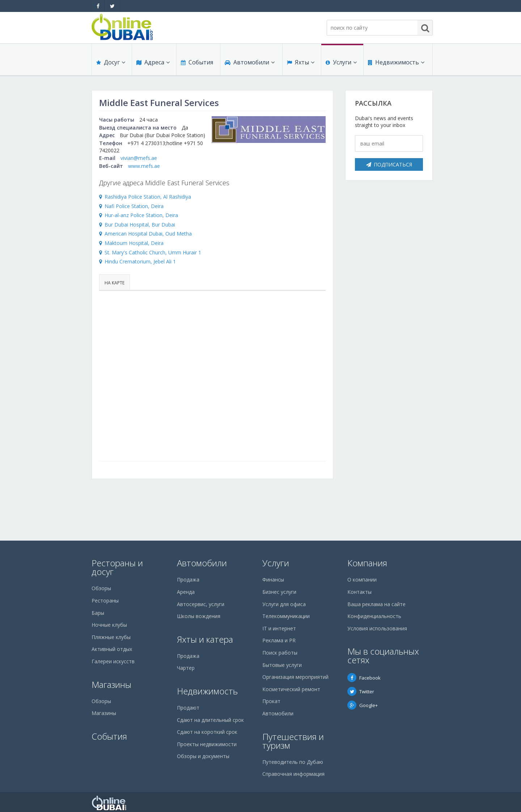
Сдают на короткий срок (207, 732)
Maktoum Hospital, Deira (134, 243)
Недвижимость (396, 62)
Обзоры (101, 588)
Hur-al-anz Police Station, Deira (141, 215)
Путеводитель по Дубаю (293, 762)
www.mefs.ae (144, 166)
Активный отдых (112, 649)
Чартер (186, 668)
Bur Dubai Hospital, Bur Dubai (140, 225)
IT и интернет (279, 628)
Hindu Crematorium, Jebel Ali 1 (140, 261)
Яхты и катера (205, 639)
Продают (188, 708)
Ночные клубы (109, 625)
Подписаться (389, 164)
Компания (367, 563)
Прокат (271, 701)
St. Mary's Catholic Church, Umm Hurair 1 (153, 252)
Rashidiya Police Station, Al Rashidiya (148, 197)
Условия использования (377, 628)
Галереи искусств (113, 661)
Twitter (361, 692)
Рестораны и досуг (117, 567)
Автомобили (250, 62)
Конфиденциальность (374, 616)
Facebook (364, 678)
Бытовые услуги (282, 665)
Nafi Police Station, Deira (134, 206)
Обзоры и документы (203, 756)
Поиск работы (280, 653)
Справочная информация (293, 774)
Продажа (188, 580)
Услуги (341, 62)
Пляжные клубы (111, 637)
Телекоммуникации (286, 616)
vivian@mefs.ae (139, 158)
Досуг (111, 62)
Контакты (359, 592)
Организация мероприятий (295, 677)
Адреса (153, 62)
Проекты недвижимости (207, 744)
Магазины (111, 684)
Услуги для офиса (284, 604)
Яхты (301, 62)
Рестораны (105, 600)
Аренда (186, 592)
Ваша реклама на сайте (376, 604)
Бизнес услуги (279, 592)
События (197, 62)
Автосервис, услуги (201, 604)
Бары (98, 613)
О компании (362, 580)
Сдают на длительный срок (210, 720)
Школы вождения (199, 616)
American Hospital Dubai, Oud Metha (148, 234)
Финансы (273, 580)
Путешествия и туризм (293, 741)
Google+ (363, 705)
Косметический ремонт (291, 689)
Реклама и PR (279, 640)
